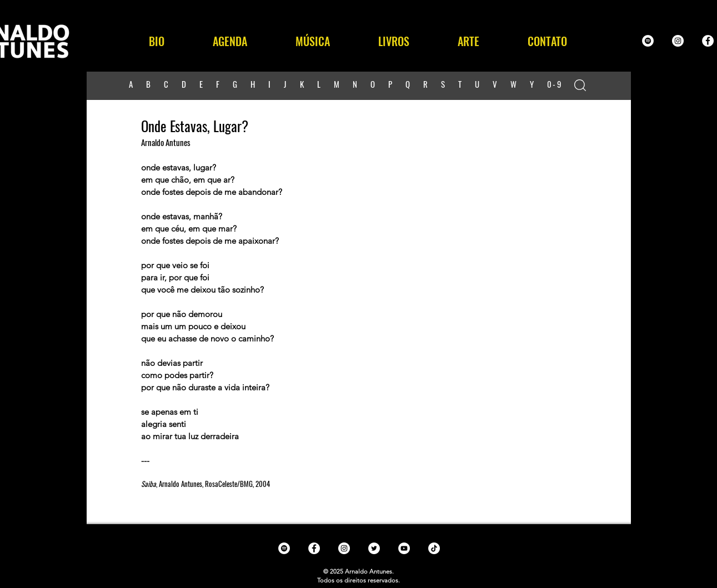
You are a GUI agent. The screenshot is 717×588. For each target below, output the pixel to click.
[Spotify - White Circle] (648, 41)
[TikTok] (434, 548)
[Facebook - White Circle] (708, 41)
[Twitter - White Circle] (374, 548)
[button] (313, 41)
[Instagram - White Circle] (678, 41)
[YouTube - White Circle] (404, 548)
